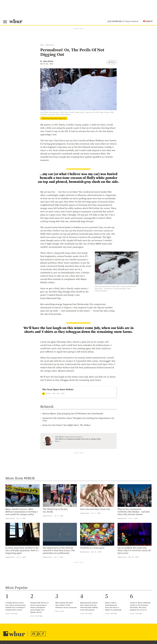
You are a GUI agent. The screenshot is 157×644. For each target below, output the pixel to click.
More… (58, 442)
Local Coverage (11, 614)
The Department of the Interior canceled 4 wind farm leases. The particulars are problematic (59, 551)
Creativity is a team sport (92, 549)
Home (42, 46)
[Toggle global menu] (5, 22)
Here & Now (60, 612)
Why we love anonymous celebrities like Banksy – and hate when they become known (134, 512)
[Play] (44, 394)
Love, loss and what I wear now (95, 510)
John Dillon (48, 62)
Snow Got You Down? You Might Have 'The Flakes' (67, 426)
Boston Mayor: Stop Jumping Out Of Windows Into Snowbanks (73, 414)
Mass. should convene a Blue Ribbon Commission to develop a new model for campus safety (22, 512)
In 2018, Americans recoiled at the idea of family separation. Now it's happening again (22, 551)
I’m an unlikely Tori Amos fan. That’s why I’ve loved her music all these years (134, 551)
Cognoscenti (50, 46)
